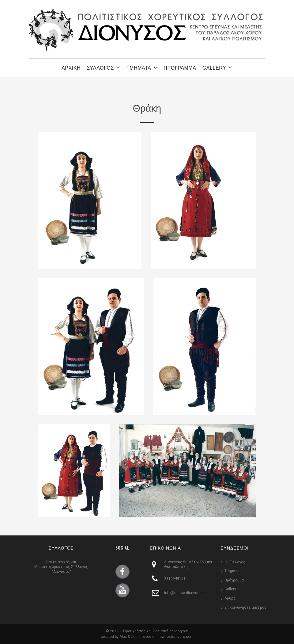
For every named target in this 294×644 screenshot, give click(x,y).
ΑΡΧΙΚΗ (71, 68)
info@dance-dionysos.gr (185, 593)
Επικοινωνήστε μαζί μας (245, 608)
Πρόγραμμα (234, 580)
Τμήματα (232, 571)
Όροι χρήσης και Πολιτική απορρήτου (156, 631)
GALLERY (217, 67)
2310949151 (175, 579)
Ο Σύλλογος (235, 562)
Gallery (230, 589)
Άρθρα (230, 598)
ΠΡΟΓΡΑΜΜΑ (180, 68)
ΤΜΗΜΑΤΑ (142, 67)
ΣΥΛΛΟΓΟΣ (103, 67)
